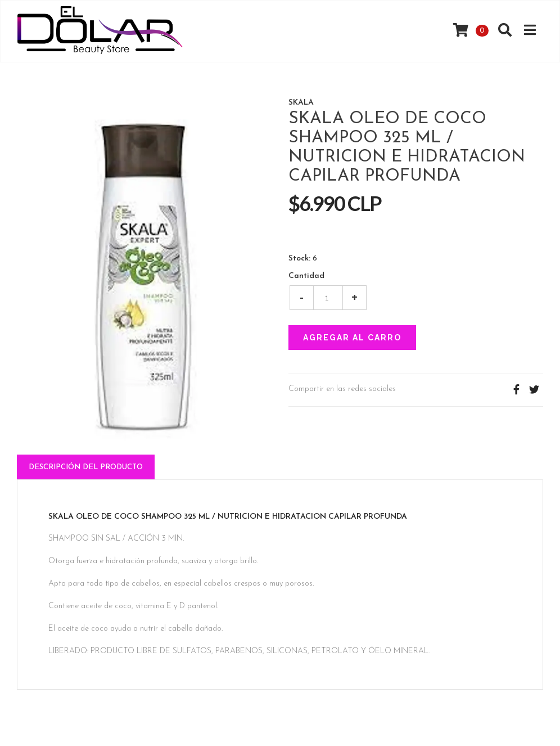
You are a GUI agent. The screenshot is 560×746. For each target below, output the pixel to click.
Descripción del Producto (86, 467)
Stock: (299, 259)
